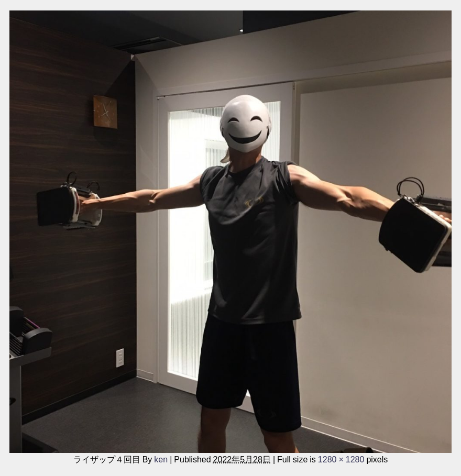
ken (161, 459)
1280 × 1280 (341, 459)
